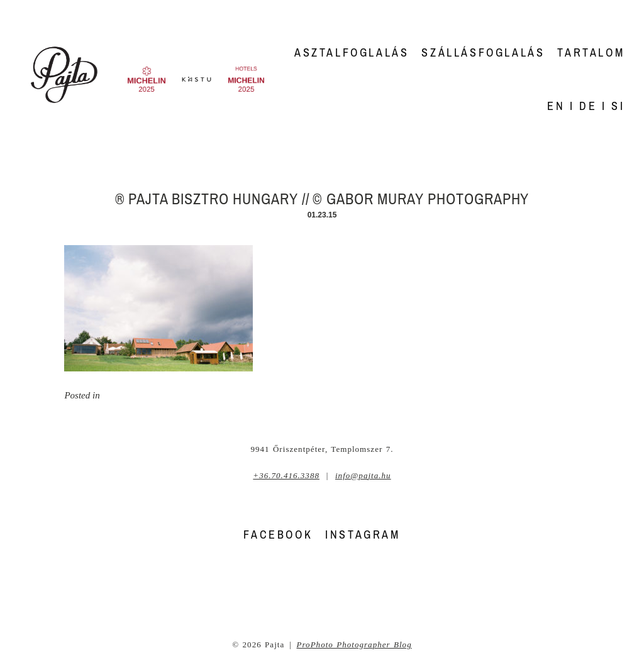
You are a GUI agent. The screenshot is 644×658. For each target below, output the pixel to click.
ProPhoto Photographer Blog (354, 644)
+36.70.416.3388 (286, 475)
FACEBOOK (278, 535)
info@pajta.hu (363, 475)
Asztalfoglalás (352, 52)
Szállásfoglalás (483, 52)
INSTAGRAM (363, 535)
